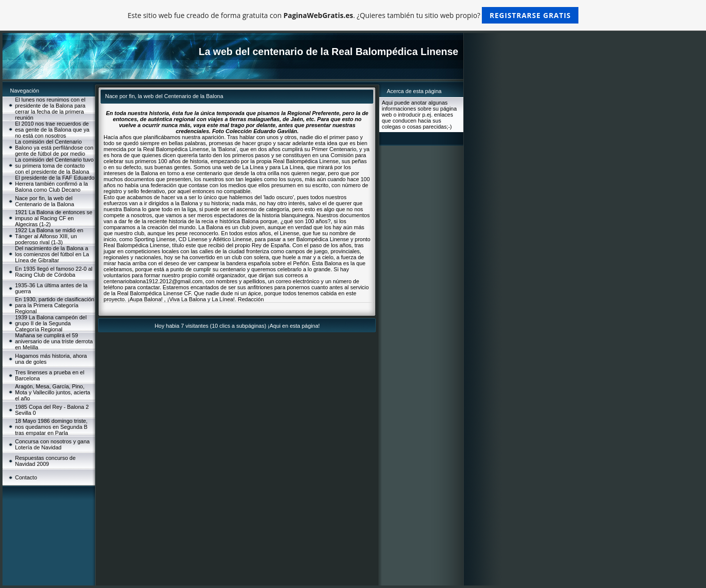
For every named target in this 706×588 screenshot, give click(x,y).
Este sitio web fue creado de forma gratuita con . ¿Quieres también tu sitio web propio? (353, 15)
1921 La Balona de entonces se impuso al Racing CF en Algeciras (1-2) (54, 218)
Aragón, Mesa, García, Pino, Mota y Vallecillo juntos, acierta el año (53, 392)
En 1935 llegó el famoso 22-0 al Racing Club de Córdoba (54, 272)
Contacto (26, 477)
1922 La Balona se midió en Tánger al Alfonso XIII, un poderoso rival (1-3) (49, 236)
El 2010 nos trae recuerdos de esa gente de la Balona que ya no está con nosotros (52, 130)
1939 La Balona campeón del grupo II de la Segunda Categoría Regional (51, 323)
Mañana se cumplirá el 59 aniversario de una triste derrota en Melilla (54, 341)
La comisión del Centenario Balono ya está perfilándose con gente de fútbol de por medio (54, 148)
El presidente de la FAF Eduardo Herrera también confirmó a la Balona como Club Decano (55, 184)
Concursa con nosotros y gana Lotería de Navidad (52, 444)
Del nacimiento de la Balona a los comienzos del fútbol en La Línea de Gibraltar (52, 254)
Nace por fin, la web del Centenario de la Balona (45, 201)
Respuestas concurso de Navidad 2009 (45, 461)
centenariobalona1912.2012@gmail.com (153, 281)
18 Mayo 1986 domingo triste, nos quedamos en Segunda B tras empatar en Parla (51, 427)
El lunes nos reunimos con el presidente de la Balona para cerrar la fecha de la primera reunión (50, 109)
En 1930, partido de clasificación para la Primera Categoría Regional (55, 305)
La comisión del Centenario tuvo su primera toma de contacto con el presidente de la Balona (54, 166)
